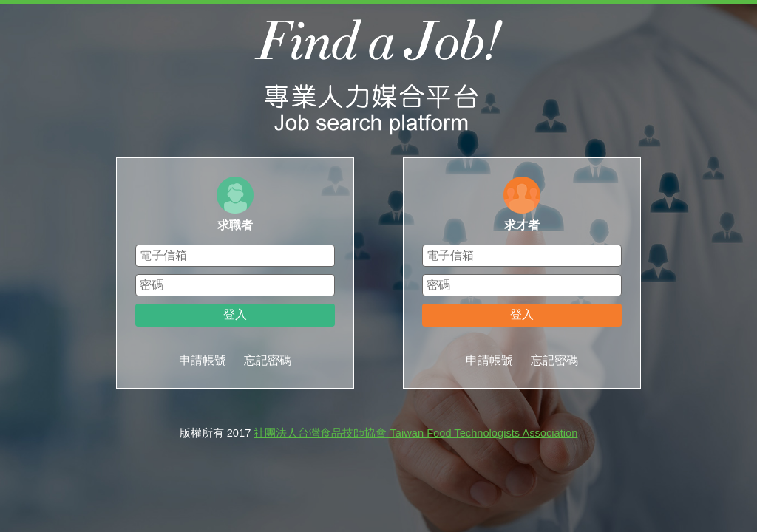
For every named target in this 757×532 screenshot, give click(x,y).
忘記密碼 (268, 360)
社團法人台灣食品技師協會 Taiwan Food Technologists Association (415, 433)
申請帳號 (203, 360)
